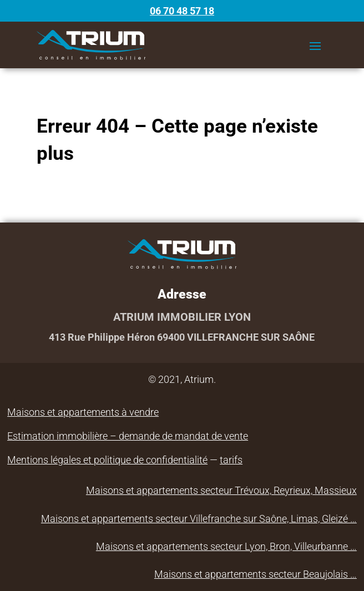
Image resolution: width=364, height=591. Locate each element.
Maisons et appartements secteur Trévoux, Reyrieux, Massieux (221, 490)
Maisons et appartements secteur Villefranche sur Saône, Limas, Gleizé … (199, 519)
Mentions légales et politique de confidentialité (107, 460)
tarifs (231, 460)
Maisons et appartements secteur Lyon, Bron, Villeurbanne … (226, 546)
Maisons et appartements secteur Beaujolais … (256, 574)
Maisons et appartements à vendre (83, 412)
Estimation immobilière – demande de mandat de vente (128, 436)
